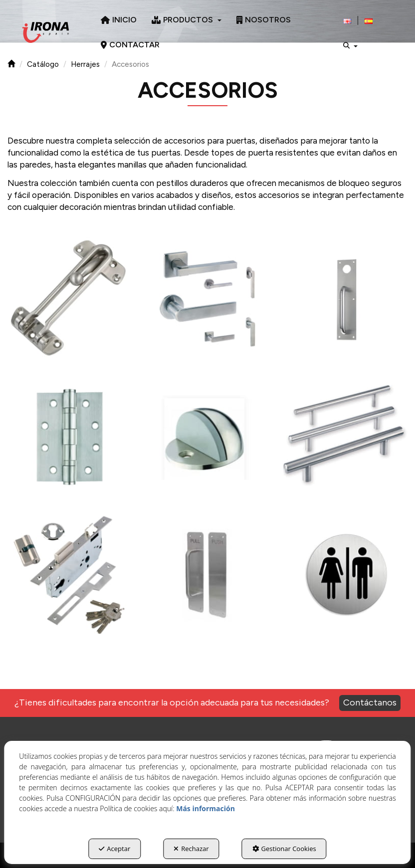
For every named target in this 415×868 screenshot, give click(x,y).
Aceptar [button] (114, 849)
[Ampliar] (69, 299)
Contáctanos (370, 702)
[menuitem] (119, 20)
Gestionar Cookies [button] (284, 849)
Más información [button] (206, 808)
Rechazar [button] (191, 849)
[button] (46, 32)
